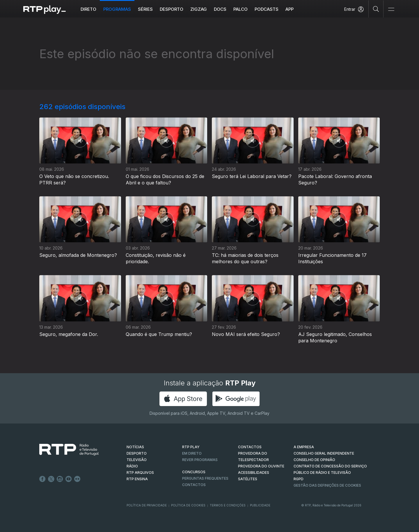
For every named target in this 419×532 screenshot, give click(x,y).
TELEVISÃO (137, 460)
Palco (240, 9)
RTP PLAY (191, 447)
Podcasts (267, 9)
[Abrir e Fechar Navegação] (391, 9)
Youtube (69, 479)
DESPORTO (137, 453)
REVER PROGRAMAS (200, 460)
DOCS (220, 9)
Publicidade (260, 505)
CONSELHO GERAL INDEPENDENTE (324, 453)
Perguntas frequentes (205, 478)
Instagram (60, 479)
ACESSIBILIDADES (254, 473)
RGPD (299, 479)
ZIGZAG (199, 9)
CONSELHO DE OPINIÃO (314, 460)
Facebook (42, 479)
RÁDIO (132, 466)
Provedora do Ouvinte (261, 466)
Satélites (248, 479)
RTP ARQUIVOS (140, 473)
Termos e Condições (228, 505)
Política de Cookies (188, 505)
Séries (145, 9)
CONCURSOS (194, 472)
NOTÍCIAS (135, 447)
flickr (77, 479)
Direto (88, 9)
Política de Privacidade (147, 505)
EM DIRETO (192, 453)
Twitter (51, 479)
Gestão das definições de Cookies (327, 485)
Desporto (172, 9)
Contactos (194, 485)
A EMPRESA (304, 447)
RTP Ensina (137, 479)
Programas (117, 9)
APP (290, 9)
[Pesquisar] (376, 9)
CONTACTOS (250, 447)
